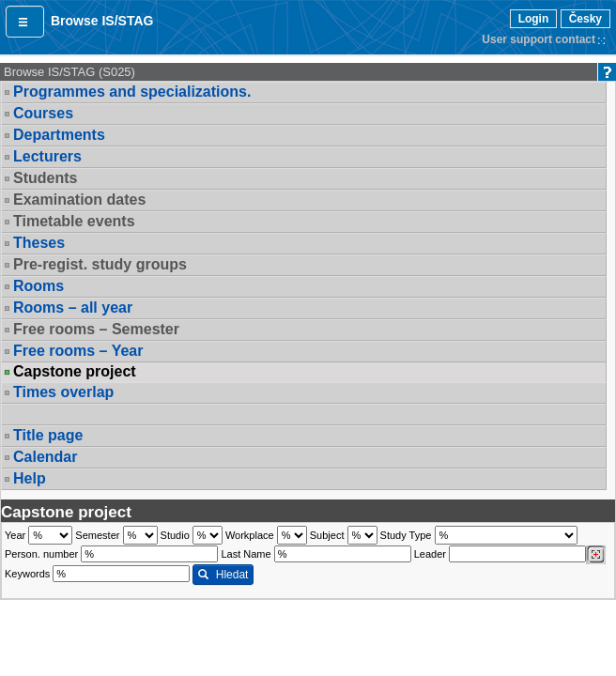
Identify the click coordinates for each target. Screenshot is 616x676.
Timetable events (74, 221)
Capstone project (75, 372)
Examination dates (79, 200)
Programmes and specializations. (132, 92)
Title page (48, 435)
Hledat (223, 575)
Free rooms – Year (78, 351)
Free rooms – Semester (96, 329)
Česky (585, 19)
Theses (39, 243)
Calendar (45, 457)
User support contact (539, 39)
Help (30, 478)
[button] (25, 22)
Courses (43, 113)
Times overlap (63, 392)
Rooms (38, 286)
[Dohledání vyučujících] (596, 555)
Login (534, 19)
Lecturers (47, 156)
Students (45, 178)
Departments (59, 135)
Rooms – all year (73, 307)
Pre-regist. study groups (100, 264)
